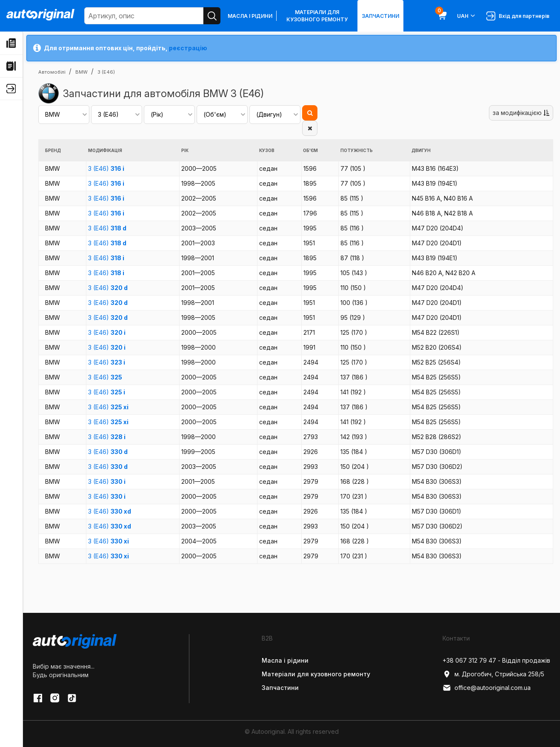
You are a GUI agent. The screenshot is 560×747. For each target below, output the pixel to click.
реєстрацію (188, 48)
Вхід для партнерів (518, 16)
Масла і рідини (250, 16)
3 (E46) (106, 168)
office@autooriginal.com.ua (487, 688)
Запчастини (380, 16)
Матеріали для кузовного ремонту (317, 16)
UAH (467, 16)
